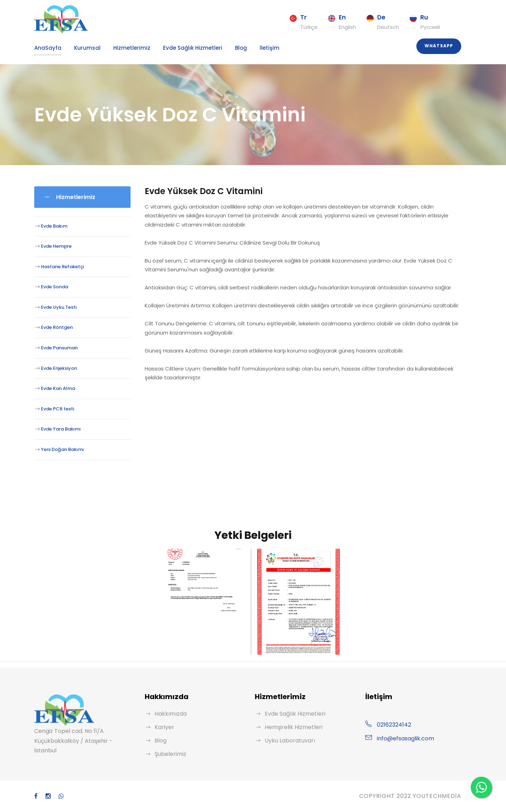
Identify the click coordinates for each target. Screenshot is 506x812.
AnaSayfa (46, 48)
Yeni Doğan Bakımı (61, 449)
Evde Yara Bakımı (59, 429)
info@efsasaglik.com (402, 738)
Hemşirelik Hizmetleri (291, 727)
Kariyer (164, 727)
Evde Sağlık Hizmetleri (176, 48)
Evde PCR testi (56, 409)
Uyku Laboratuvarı (288, 741)
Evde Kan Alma (57, 388)
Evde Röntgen (55, 327)
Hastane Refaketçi (60, 266)
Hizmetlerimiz (121, 48)
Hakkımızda (169, 714)
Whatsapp (440, 46)
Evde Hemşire (55, 246)
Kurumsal (81, 48)
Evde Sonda (53, 287)
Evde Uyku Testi (57, 307)
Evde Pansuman (58, 348)
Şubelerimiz (169, 754)
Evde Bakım (53, 226)
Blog (221, 48)
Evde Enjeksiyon (58, 368)
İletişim (247, 48)
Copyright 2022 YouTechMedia (409, 796)
